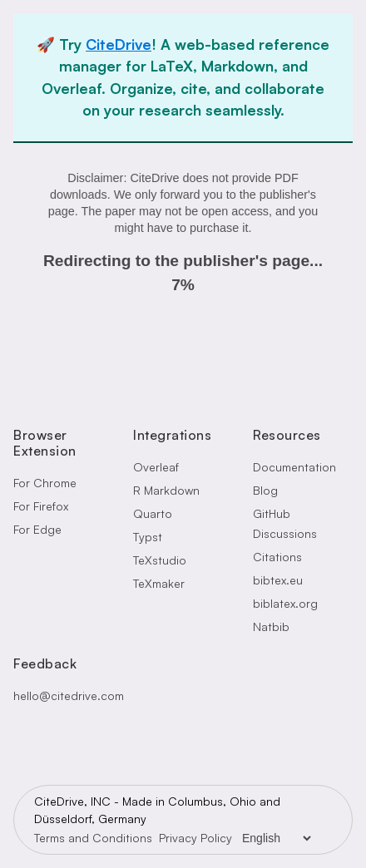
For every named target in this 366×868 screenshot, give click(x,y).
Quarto (153, 513)
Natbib (271, 626)
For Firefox (41, 506)
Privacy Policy (195, 838)
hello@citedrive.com (69, 695)
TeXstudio (160, 560)
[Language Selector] (276, 838)
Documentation (294, 467)
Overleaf (156, 467)
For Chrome (45, 483)
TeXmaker (159, 583)
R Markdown (166, 490)
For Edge (37, 529)
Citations (277, 557)
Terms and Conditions (93, 838)
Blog (265, 490)
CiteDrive (119, 44)
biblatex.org (285, 603)
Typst (148, 537)
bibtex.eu (278, 580)
